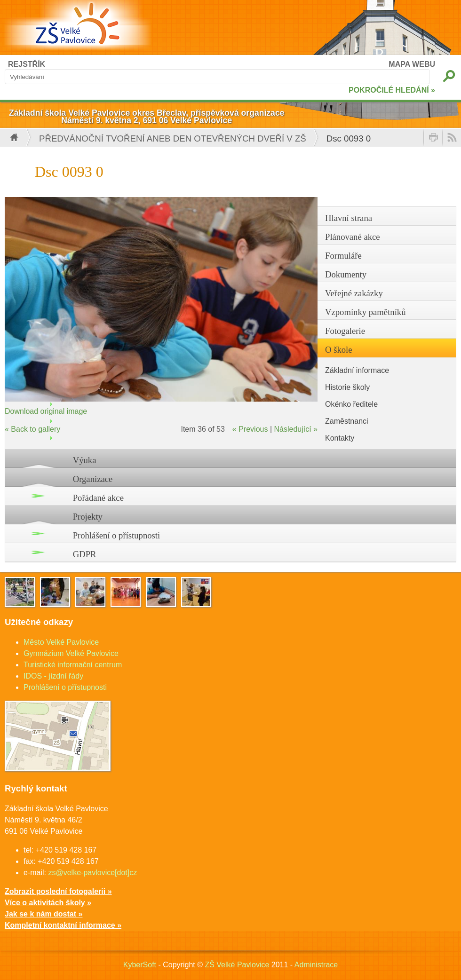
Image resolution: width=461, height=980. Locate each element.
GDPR (85, 554)
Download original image (46, 411)
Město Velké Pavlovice (61, 642)
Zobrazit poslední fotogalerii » (58, 891)
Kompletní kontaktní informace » (63, 925)
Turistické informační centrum (73, 665)
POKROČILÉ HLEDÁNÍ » (392, 90)
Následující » (296, 429)
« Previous (250, 429)
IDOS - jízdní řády (53, 676)
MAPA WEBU (412, 64)
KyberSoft (140, 965)
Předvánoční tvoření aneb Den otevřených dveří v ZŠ (173, 138)
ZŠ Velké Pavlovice (237, 965)
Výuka (85, 460)
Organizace (93, 479)
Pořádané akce (98, 498)
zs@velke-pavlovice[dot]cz (92, 873)
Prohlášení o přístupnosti (117, 535)
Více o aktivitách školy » (48, 903)
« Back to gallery (32, 429)
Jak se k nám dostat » (44, 914)
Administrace (316, 965)
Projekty (88, 517)
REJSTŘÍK (27, 64)
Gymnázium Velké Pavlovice (71, 653)
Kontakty (340, 438)
